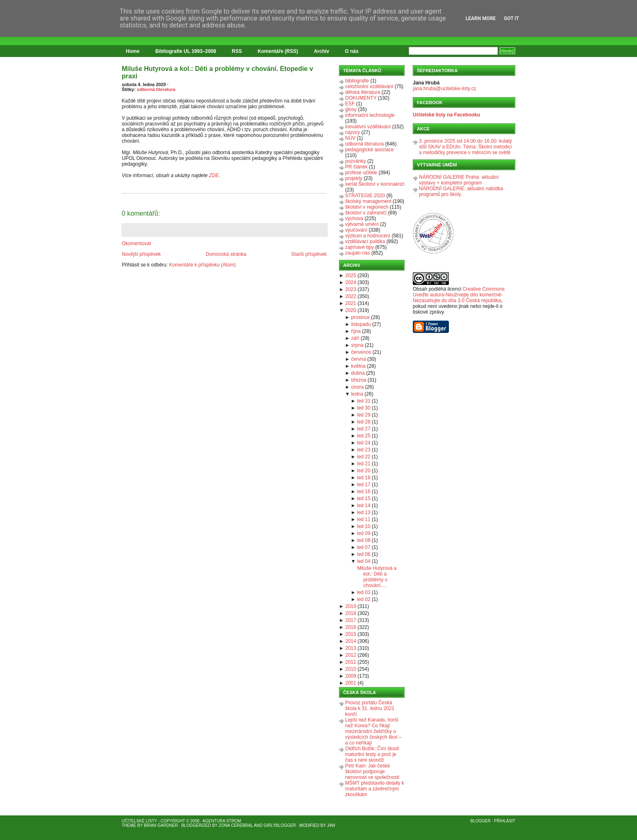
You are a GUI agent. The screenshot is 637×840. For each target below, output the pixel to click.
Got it (511, 18)
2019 (351, 606)
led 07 (364, 547)
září (355, 338)
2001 (351, 683)
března (359, 380)
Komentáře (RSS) (278, 51)
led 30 (364, 408)
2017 (351, 620)
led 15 (364, 499)
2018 (351, 613)
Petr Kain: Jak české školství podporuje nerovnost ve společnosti (372, 772)
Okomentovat (136, 244)
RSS (237, 51)
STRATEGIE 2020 (365, 196)
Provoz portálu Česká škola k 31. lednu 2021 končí (370, 708)
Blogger (481, 821)
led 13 (364, 512)
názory (353, 132)
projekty (354, 178)
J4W (331, 825)
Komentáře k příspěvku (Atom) (202, 265)
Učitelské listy (139, 821)
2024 (351, 282)
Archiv (322, 51)
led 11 (364, 519)
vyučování (356, 230)
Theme (129, 825)
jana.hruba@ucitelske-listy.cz (445, 89)
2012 (351, 655)
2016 (351, 627)
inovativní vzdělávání (368, 127)
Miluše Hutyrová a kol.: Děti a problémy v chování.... (377, 577)
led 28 (364, 422)
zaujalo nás (358, 253)
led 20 (364, 471)
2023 (351, 289)
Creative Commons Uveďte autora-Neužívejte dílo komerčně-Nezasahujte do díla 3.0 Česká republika (459, 295)
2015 (351, 634)
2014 (351, 641)
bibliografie (357, 81)
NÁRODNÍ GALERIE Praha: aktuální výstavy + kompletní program (459, 180)
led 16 (364, 492)
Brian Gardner (161, 825)
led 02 (364, 599)
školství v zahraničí (366, 213)
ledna (357, 394)
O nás (351, 51)
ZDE (214, 175)
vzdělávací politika (365, 241)
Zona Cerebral (236, 825)
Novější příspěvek (141, 254)
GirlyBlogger (280, 825)
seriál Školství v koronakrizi (375, 184)
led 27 (364, 429)
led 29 (364, 415)
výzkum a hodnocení (368, 236)
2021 (351, 303)
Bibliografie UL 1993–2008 (186, 51)
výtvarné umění (362, 224)
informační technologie (370, 115)
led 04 (364, 561)
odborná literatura (156, 89)
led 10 (364, 526)
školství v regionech (367, 207)
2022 (351, 296)
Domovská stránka (226, 254)
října (356, 331)
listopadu (361, 324)
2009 (351, 676)
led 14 (364, 505)
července (361, 352)
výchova (354, 219)
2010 (351, 669)
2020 (351, 310)
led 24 (364, 443)
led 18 (364, 478)
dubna (358, 373)
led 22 (364, 457)
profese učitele (361, 173)
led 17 (364, 485)
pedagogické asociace (370, 150)
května (358, 366)
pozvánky (356, 161)
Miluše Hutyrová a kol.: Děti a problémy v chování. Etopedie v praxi (217, 72)
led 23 (364, 450)
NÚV (350, 138)
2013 (351, 648)
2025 (351, 275)
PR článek (356, 167)
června (359, 359)
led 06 (364, 554)
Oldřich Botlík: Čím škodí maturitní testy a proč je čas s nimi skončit (372, 754)
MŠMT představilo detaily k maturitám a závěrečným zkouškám (375, 789)
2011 (351, 662)
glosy (351, 109)
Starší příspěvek (309, 254)
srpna (357, 345)
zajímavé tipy (359, 247)
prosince (361, 317)
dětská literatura (363, 92)
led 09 (364, 533)
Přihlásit (505, 821)
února (358, 387)
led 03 (364, 592)
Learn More (481, 18)
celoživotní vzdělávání (369, 87)
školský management (368, 201)
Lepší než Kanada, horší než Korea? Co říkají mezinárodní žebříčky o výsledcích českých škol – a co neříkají (373, 731)
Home (133, 51)
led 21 (364, 464)
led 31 (364, 401)
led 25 (364, 436)
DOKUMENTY (361, 98)
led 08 (364, 540)
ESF (350, 104)
